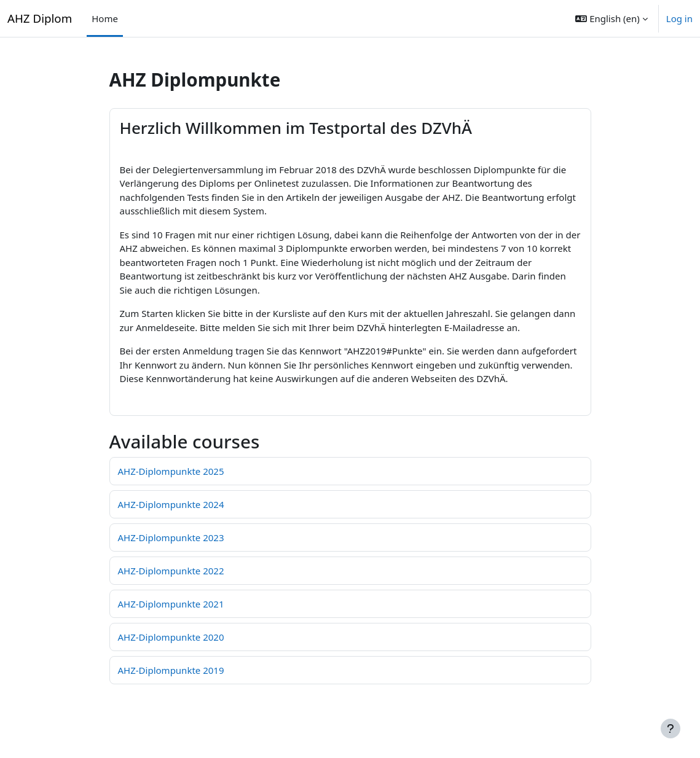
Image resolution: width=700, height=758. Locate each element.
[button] (611, 18)
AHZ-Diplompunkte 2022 (171, 571)
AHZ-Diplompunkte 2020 (171, 637)
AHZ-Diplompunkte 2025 (171, 471)
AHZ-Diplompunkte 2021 (171, 604)
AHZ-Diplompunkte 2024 (171, 504)
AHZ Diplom (40, 18)
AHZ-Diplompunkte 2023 (171, 537)
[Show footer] (671, 729)
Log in (679, 18)
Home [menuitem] (105, 18)
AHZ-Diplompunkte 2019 (171, 670)
